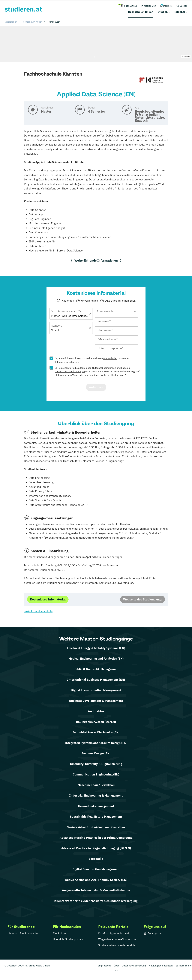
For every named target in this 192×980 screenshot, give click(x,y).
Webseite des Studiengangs (143, 599)
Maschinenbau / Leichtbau (96, 785)
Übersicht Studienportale (23, 933)
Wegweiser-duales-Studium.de (117, 939)
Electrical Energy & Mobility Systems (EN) (96, 648)
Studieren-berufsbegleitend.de (117, 945)
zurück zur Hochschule (38, 611)
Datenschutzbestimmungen (70, 371)
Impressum (104, 966)
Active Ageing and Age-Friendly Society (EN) (96, 880)
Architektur (96, 711)
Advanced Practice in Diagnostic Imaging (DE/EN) (96, 848)
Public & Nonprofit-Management (96, 669)
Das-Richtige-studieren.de (114, 933)
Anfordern (96, 387)
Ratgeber (179, 12)
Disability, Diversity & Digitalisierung (96, 764)
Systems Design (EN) (96, 753)
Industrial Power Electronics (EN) (96, 732)
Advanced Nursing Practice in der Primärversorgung (96, 838)
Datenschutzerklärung (134, 966)
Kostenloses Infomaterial (48, 599)
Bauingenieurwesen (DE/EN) (96, 722)
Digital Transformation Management (96, 690)
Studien (163, 12)
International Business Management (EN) (96, 680)
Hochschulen (110, 358)
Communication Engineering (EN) (96, 774)
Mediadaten (60, 933)
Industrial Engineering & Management (96, 795)
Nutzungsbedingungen (104, 368)
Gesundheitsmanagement (96, 806)
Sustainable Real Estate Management (96, 816)
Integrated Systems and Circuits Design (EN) (96, 743)
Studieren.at (11, 22)
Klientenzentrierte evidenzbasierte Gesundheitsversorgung (96, 901)
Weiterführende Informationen (96, 260)
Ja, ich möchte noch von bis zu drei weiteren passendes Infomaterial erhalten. (92, 360)
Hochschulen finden (141, 12)
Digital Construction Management (96, 869)
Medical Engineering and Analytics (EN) (96, 658)
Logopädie (96, 859)
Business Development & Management (96, 701)
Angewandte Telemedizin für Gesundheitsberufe (96, 890)
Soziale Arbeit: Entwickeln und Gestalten (96, 827)
